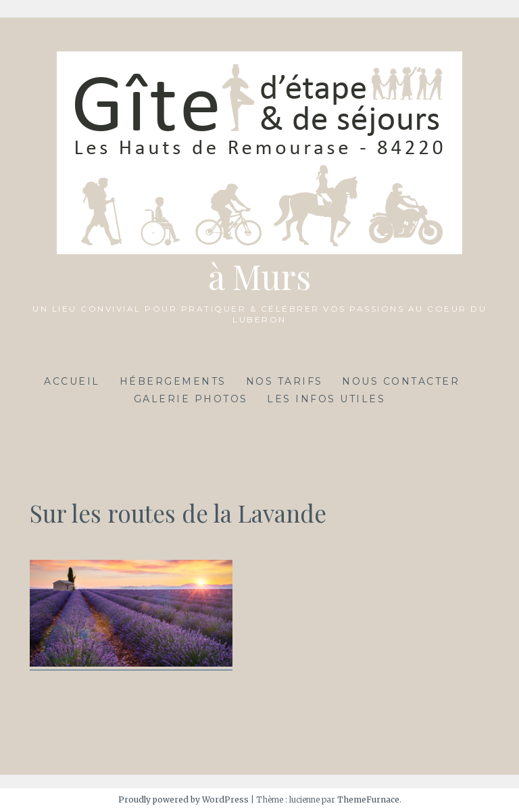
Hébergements (173, 381)
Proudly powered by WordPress (183, 799)
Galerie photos (191, 399)
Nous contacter (401, 381)
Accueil (72, 381)
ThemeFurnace (368, 799)
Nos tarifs (285, 381)
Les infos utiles (326, 399)
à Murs (259, 276)
